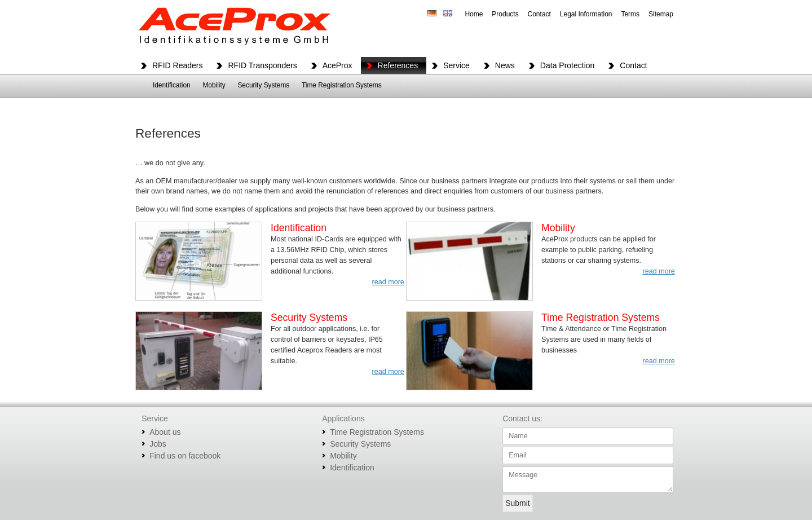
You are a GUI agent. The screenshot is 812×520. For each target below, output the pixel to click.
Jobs (158, 444)
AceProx (337, 65)
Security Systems (263, 85)
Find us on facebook (185, 456)
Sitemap (661, 14)
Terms (630, 14)
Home (474, 14)
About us (165, 432)
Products (505, 14)
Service (456, 65)
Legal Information (586, 14)
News (505, 65)
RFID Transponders (262, 65)
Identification (172, 85)
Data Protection (568, 65)
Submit (518, 503)
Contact (539, 14)
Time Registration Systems (342, 85)
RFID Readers (177, 65)
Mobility (214, 85)
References (398, 65)
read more (388, 282)
